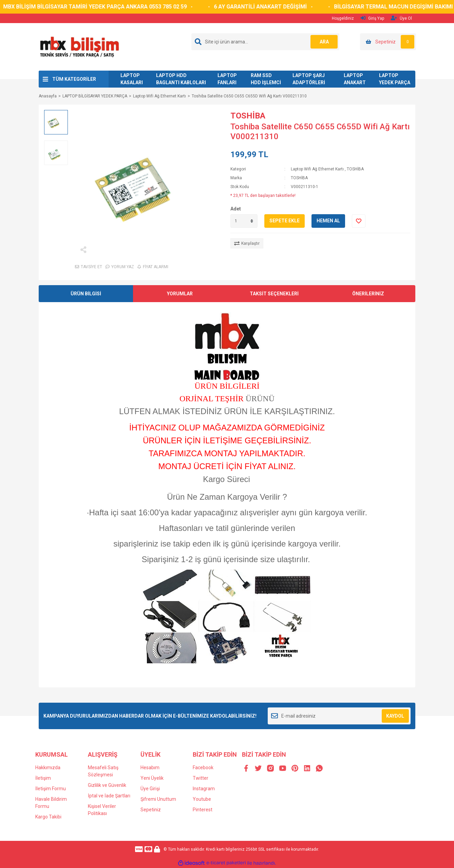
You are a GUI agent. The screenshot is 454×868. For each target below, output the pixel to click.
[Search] (265, 42)
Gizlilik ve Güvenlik (107, 785)
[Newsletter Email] (339, 716)
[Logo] (79, 47)
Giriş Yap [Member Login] (372, 18)
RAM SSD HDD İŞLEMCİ (266, 79)
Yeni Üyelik (152, 778)
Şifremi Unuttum (158, 799)
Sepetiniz (151, 810)
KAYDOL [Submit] (395, 716)
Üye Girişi (150, 789)
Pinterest (203, 810)
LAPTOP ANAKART (355, 79)
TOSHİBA (248, 116)
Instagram (204, 789)
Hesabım (150, 768)
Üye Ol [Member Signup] (401, 18)
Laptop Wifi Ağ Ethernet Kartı (317, 169)
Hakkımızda (48, 768)
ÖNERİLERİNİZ (368, 294)
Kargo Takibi (48, 817)
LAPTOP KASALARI (132, 79)
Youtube (202, 799)
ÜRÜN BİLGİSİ (86, 294)
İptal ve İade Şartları (109, 796)
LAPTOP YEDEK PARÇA (395, 79)
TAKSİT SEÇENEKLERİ (274, 294)
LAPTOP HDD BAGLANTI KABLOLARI (181, 79)
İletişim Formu (51, 789)
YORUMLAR (180, 294)
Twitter (201, 778)
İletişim (43, 778)
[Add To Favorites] (359, 221)
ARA (324, 42)
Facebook (203, 768)
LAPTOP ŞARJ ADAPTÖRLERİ (309, 79)
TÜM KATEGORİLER (74, 79)
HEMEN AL (328, 221)
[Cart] (388, 42)
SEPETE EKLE (285, 221)
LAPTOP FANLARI (227, 79)
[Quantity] (244, 221)
